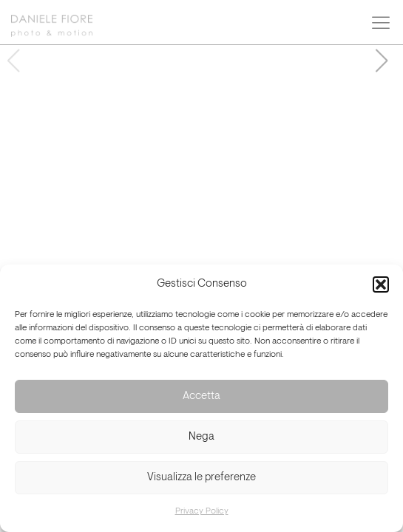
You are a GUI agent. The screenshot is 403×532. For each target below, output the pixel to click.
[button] (381, 284)
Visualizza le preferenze (201, 478)
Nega (201, 437)
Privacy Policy (202, 511)
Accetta (201, 396)
